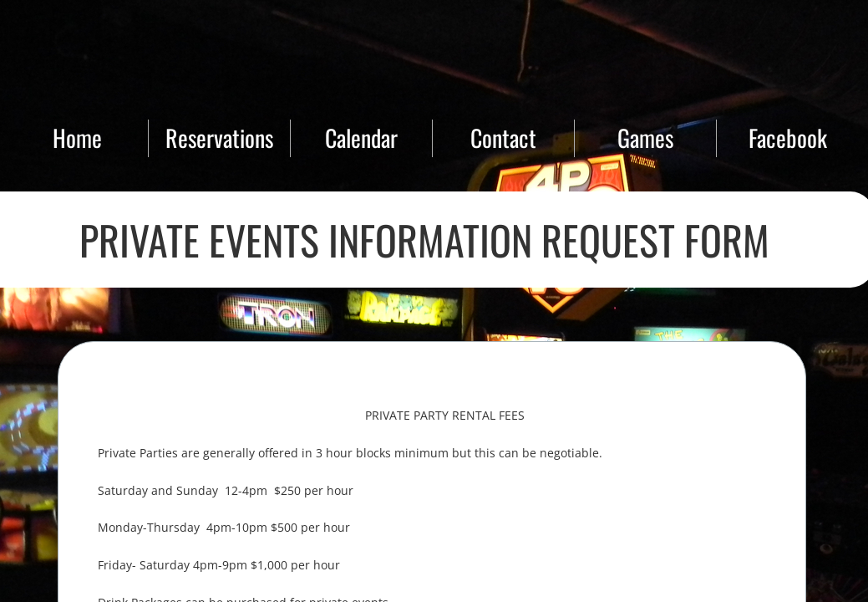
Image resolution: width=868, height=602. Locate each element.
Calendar (361, 138)
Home (77, 138)
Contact (503, 138)
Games (645, 138)
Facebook (788, 138)
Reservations (219, 138)
